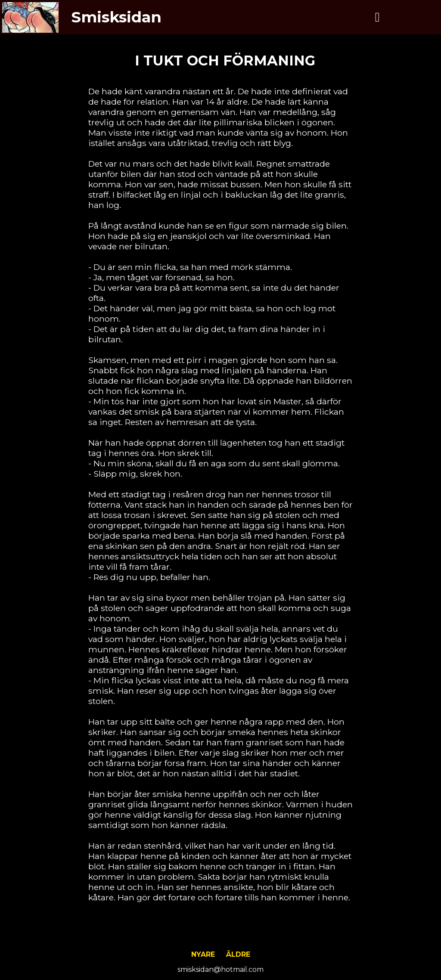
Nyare (203, 954)
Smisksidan (116, 17)
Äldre (238, 954)
